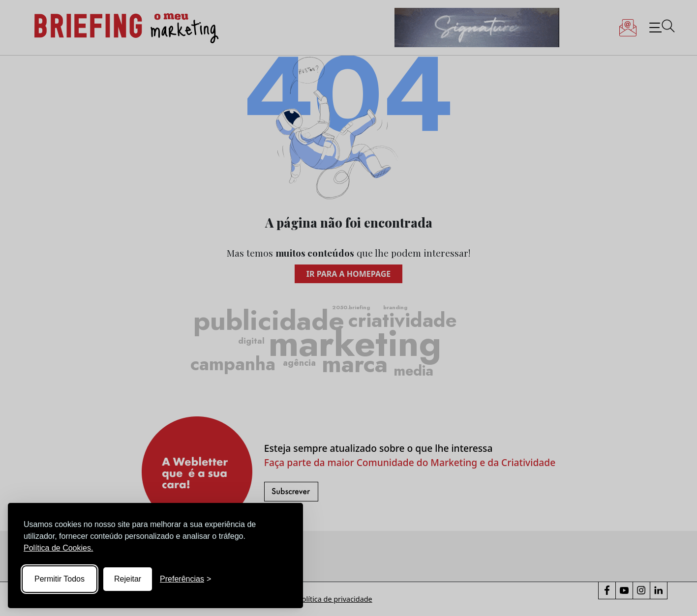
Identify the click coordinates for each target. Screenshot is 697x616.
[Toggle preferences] (185, 579)
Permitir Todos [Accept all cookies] (60, 579)
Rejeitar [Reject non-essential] (128, 579)
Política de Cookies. (58, 548)
